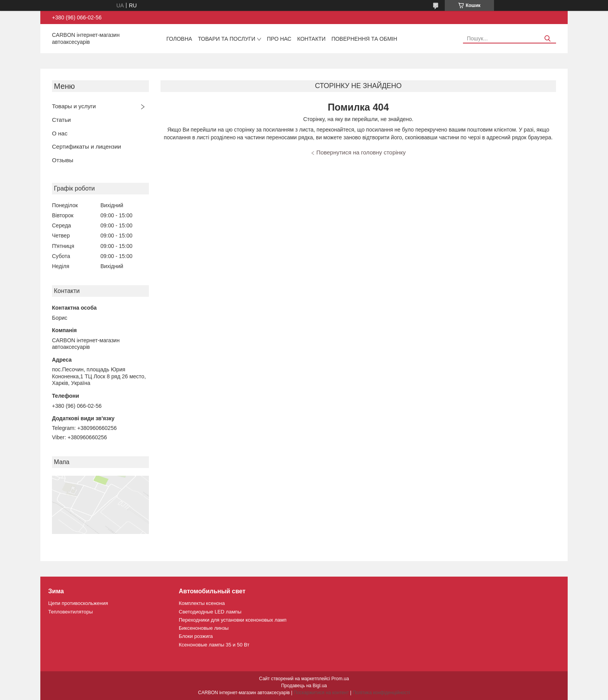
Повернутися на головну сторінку (361, 152)
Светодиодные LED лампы (210, 612)
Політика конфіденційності (381, 693)
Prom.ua (340, 679)
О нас (60, 133)
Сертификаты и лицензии (86, 146)
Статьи (61, 120)
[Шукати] (547, 39)
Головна (179, 39)
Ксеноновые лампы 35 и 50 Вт (214, 645)
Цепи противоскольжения (78, 603)
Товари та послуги (226, 39)
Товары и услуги (74, 106)
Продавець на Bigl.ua (304, 686)
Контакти (311, 39)
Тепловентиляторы (70, 612)
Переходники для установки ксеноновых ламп (233, 620)
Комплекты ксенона (202, 603)
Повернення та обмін (364, 39)
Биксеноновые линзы (204, 628)
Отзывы (63, 160)
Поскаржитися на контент (321, 693)
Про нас (279, 39)
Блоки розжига (196, 636)
